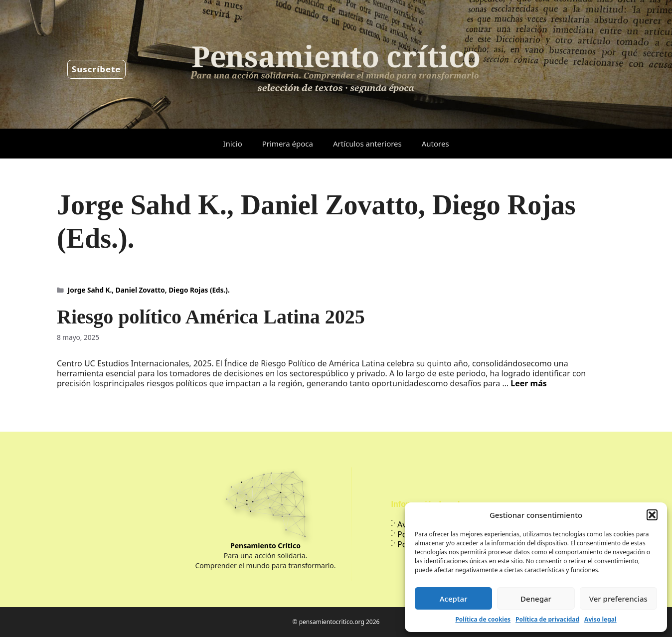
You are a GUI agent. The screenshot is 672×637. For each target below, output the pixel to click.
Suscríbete (96, 69)
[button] (652, 515)
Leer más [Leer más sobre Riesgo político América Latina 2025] (529, 383)
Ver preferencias (618, 599)
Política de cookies (483, 619)
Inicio (232, 144)
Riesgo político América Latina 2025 (211, 317)
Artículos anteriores (367, 144)
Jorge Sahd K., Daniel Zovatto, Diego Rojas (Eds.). (149, 290)
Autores (435, 144)
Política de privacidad (547, 619)
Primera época (288, 144)
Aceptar (454, 599)
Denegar (536, 599)
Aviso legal (600, 619)
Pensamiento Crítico (265, 546)
